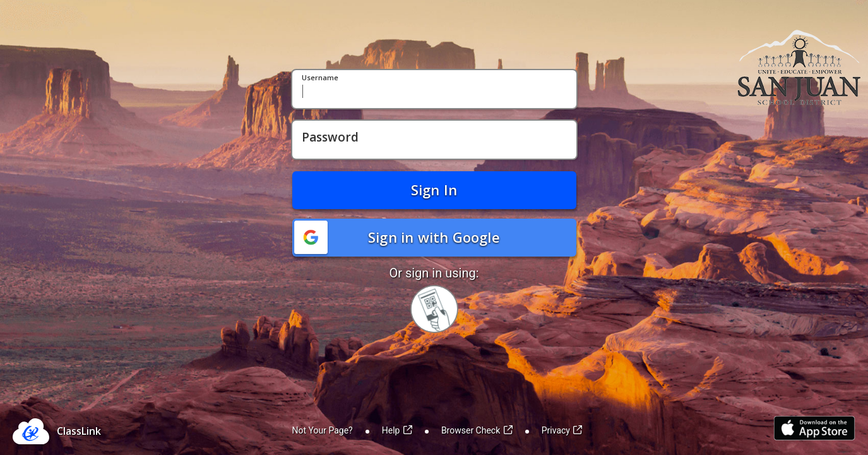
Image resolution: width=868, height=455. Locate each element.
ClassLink (79, 431)
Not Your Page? (323, 430)
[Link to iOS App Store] (814, 428)
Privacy (562, 430)
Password (330, 138)
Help (397, 430)
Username (320, 78)
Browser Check (477, 430)
